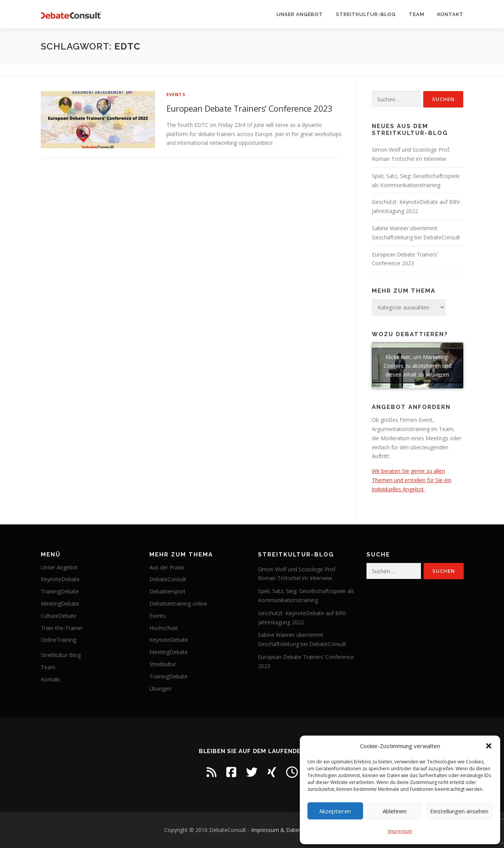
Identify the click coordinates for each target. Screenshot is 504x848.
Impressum (400, 831)
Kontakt (450, 14)
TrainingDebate (60, 591)
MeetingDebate (60, 604)
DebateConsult (168, 579)
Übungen (160, 688)
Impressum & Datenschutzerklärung (296, 830)
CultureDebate (59, 616)
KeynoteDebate (60, 579)
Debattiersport (167, 591)
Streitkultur (163, 664)
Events (176, 94)
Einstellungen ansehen (459, 811)
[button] (489, 746)
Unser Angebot (300, 14)
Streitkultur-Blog (366, 14)
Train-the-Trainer (62, 628)
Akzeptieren (335, 811)
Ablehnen (394, 811)
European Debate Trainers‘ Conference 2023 (250, 108)
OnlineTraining (58, 640)
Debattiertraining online (178, 604)
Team (417, 14)
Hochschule (164, 628)
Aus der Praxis (167, 567)
